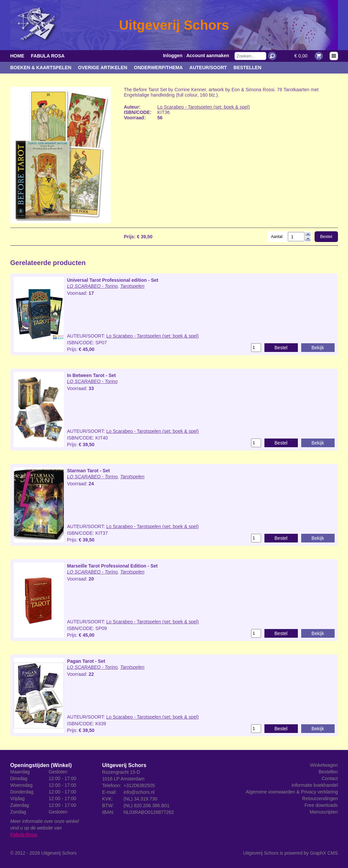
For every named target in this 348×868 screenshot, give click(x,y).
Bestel (326, 236)
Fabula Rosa (48, 56)
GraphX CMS (324, 853)
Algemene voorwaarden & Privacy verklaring (292, 792)
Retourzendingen (320, 798)
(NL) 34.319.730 (140, 799)
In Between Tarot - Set (92, 375)
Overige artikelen (102, 68)
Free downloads (321, 805)
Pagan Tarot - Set (86, 661)
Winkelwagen (324, 765)
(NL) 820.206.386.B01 (146, 805)
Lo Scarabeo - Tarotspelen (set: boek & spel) (204, 107)
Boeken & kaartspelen (41, 68)
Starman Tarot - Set (89, 471)
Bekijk (318, 348)
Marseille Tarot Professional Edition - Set (112, 566)
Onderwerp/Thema (158, 68)
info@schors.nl (139, 792)
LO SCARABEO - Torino (92, 286)
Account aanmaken (208, 55)
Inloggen (172, 55)
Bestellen (248, 68)
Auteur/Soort (208, 68)
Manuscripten (324, 812)
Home (17, 56)
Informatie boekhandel (315, 785)
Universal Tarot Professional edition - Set (113, 280)
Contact (330, 778)
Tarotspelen (133, 286)
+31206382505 (139, 785)
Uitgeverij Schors (59, 853)
